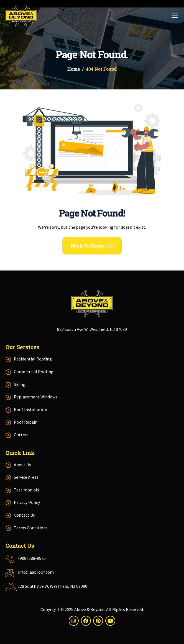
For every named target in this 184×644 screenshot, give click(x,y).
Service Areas (26, 477)
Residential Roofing (33, 359)
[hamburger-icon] (173, 16)
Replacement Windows (36, 397)
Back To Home (88, 246)
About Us (22, 465)
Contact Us (24, 515)
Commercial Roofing (34, 372)
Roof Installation (30, 409)
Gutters (21, 435)
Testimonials (26, 490)
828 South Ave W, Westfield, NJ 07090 (92, 329)
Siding (20, 384)
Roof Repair (25, 422)
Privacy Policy (27, 502)
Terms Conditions (31, 528)
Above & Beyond (89, 609)
